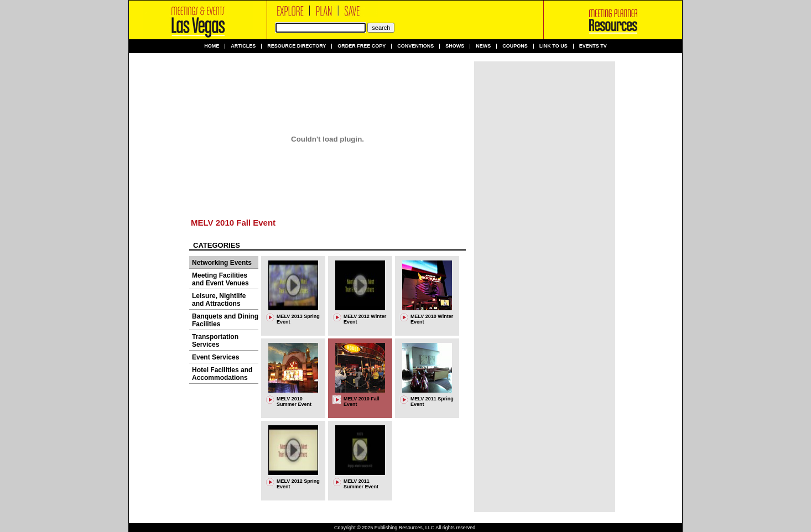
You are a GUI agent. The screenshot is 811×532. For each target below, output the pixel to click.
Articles (243, 46)
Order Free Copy (362, 46)
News (483, 46)
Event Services (215, 357)
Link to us (553, 46)
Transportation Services (215, 341)
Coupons (515, 46)
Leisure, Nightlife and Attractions (219, 300)
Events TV (593, 46)
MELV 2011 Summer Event (361, 484)
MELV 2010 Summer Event (294, 401)
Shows (455, 46)
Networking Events (222, 263)
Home (212, 46)
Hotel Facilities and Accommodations (222, 374)
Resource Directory (297, 46)
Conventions (415, 46)
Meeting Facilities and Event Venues (220, 279)
